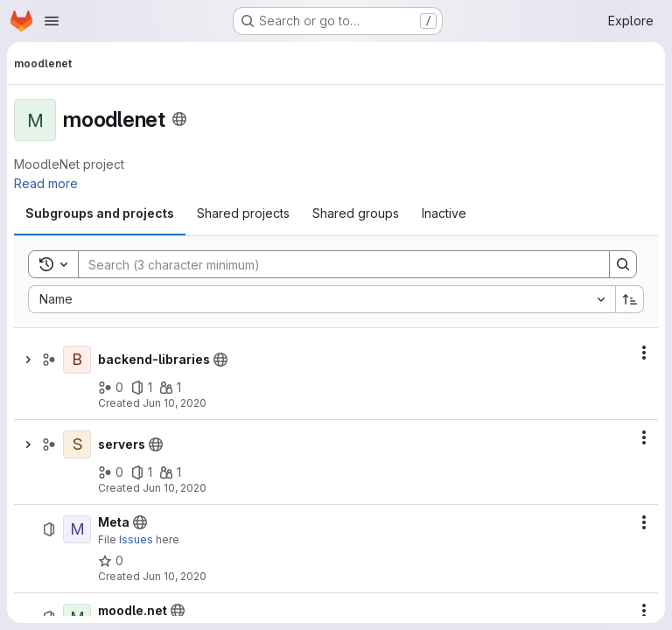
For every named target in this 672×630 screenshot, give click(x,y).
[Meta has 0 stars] (111, 561)
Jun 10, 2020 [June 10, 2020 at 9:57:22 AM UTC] (175, 488)
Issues (136, 539)
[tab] (100, 213)
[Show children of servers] (28, 444)
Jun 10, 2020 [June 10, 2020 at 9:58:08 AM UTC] (175, 403)
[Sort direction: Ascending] (630, 299)
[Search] (335, 264)
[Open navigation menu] (52, 21)
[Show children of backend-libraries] (28, 360)
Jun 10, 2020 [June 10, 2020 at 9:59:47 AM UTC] (175, 576)
